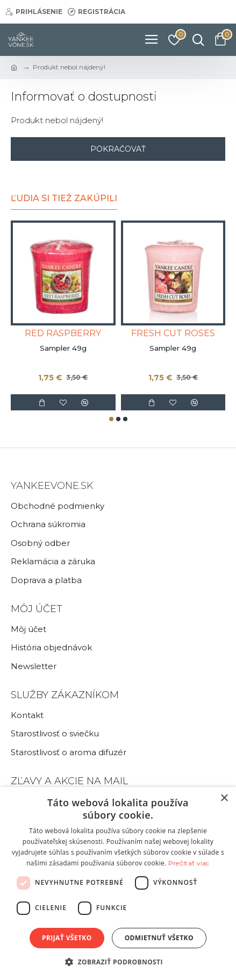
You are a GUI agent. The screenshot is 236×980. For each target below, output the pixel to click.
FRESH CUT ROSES (173, 333)
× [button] (224, 798)
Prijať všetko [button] (67, 938)
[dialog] (118, 883)
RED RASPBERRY (63, 333)
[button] (111, 419)
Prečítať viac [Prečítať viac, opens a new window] (189, 863)
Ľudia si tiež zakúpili (64, 198)
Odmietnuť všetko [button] (159, 938)
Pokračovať (118, 149)
